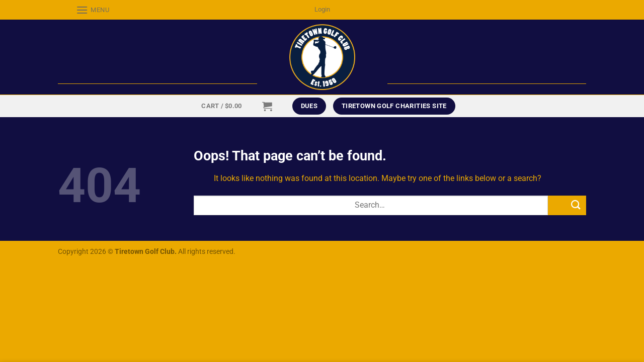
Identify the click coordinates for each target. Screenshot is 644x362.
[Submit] (567, 205)
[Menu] (84, 10)
